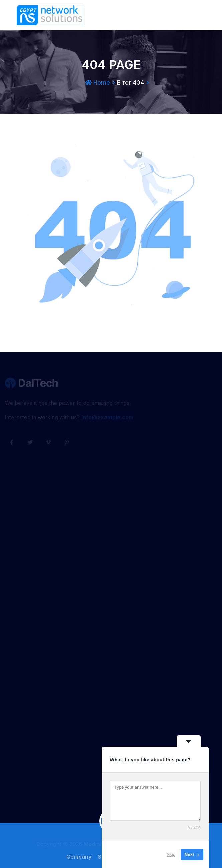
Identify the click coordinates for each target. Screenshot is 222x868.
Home (98, 83)
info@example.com (107, 419)
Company (81, 857)
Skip (171, 854)
